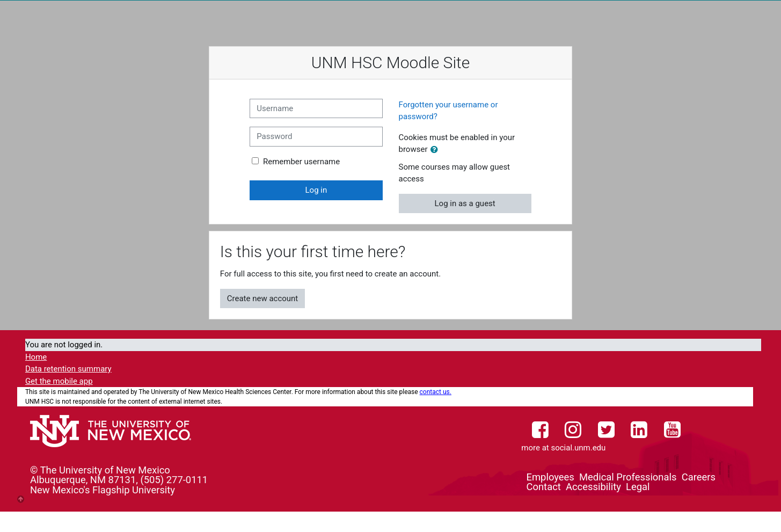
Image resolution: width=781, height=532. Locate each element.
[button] (436, 150)
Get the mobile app (59, 381)
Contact (544, 487)
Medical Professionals (628, 477)
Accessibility (593, 487)
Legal (638, 487)
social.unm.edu (578, 448)
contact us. (436, 392)
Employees (550, 477)
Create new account (263, 298)
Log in (316, 190)
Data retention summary (68, 369)
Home (36, 357)
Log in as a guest (465, 203)
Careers (699, 477)
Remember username (301, 162)
